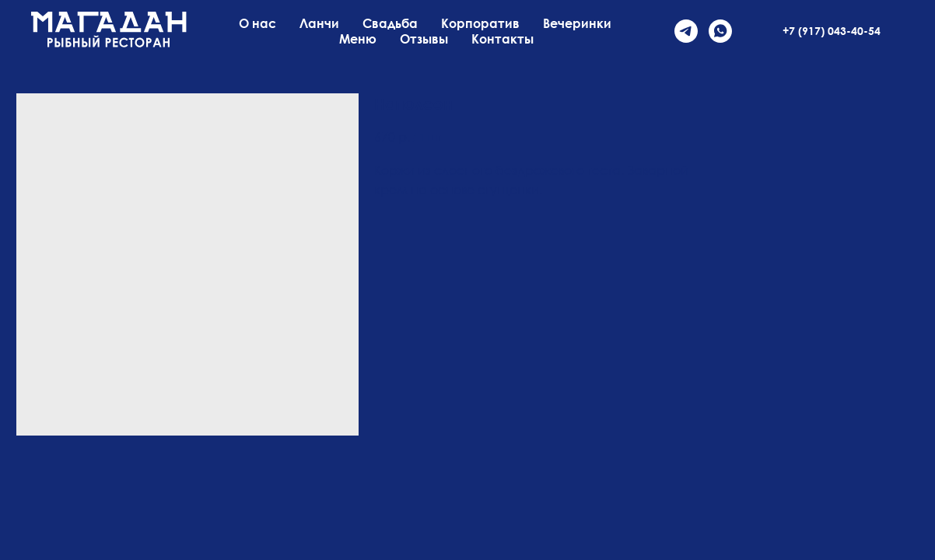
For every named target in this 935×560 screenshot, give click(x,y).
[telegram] (686, 31)
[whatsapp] (720, 31)
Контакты (503, 39)
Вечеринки (577, 23)
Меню (358, 39)
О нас (257, 23)
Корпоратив (480, 23)
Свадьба (390, 23)
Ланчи (319, 23)
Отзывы (424, 39)
